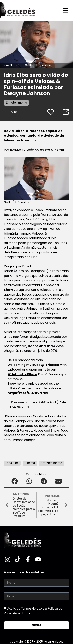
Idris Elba (12, 463)
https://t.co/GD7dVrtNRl (28, 393)
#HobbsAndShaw (22, 374)
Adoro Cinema (52, 150)
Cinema (30, 463)
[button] (15, 481)
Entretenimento (16, 103)
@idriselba (50, 365)
